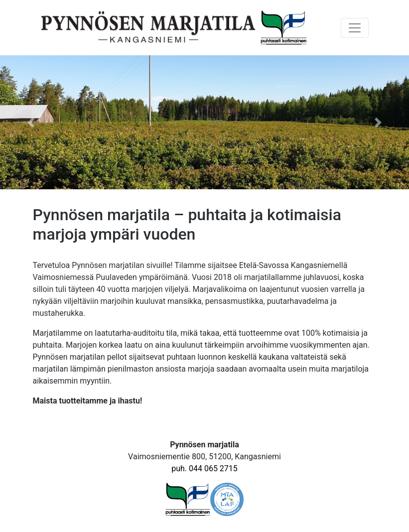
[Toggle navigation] (355, 28)
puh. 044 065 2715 (204, 468)
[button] (31, 122)
